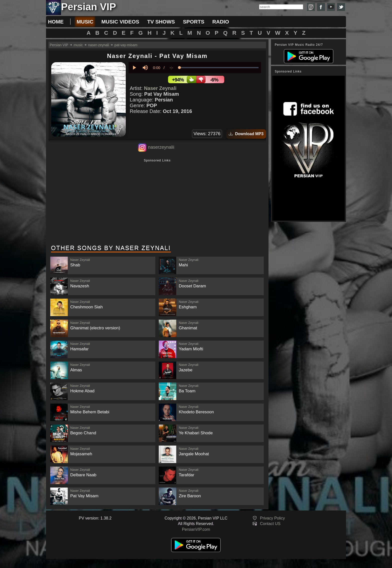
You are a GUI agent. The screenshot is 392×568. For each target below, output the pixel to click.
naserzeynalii (161, 147)
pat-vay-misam (126, 45)
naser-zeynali (99, 45)
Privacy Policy (272, 518)
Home (56, 22)
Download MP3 (246, 134)
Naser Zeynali (160, 88)
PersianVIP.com (196, 529)
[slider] (219, 68)
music (85, 22)
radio (221, 22)
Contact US (270, 524)
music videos (120, 22)
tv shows (161, 22)
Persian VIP (59, 45)
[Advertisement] (157, 202)
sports (194, 22)
